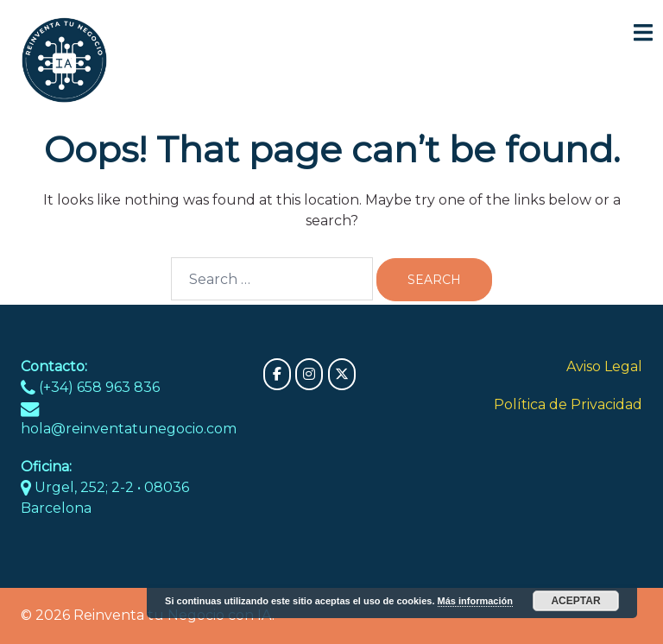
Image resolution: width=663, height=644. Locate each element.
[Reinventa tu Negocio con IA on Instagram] (309, 374)
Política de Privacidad (568, 404)
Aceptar (575, 601)
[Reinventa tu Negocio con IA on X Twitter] (342, 374)
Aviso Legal (604, 366)
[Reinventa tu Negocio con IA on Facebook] (277, 374)
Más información (475, 601)
